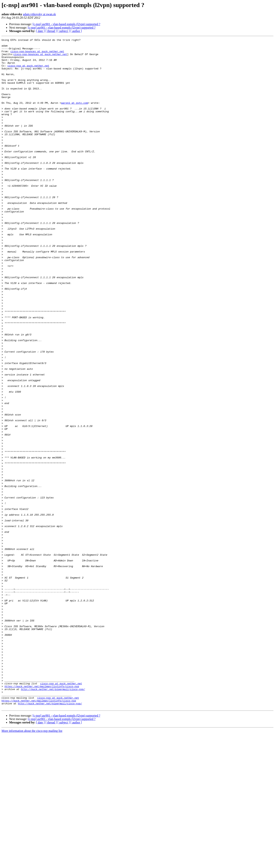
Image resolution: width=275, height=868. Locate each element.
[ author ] (76, 31)
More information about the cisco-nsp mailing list (32, 865)
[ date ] (40, 31)
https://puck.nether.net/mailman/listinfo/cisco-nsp (42, 816)
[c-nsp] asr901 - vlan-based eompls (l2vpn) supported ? (66, 24)
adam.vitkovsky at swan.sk (39, 14)
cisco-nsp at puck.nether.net (28, 71)
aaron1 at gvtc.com (74, 116)
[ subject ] (64, 31)
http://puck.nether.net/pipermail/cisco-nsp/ (53, 820)
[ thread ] (51, 31)
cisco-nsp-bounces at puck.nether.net (37, 54)
